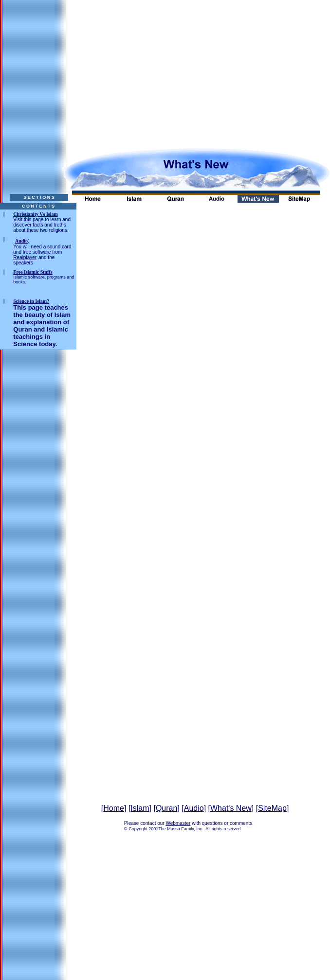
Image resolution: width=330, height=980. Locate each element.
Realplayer (25, 257)
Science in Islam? (31, 301)
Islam (140, 808)
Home (114, 808)
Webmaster (178, 823)
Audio (194, 808)
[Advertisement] (165, 68)
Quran (166, 808)
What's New (231, 808)
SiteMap (272, 808)
